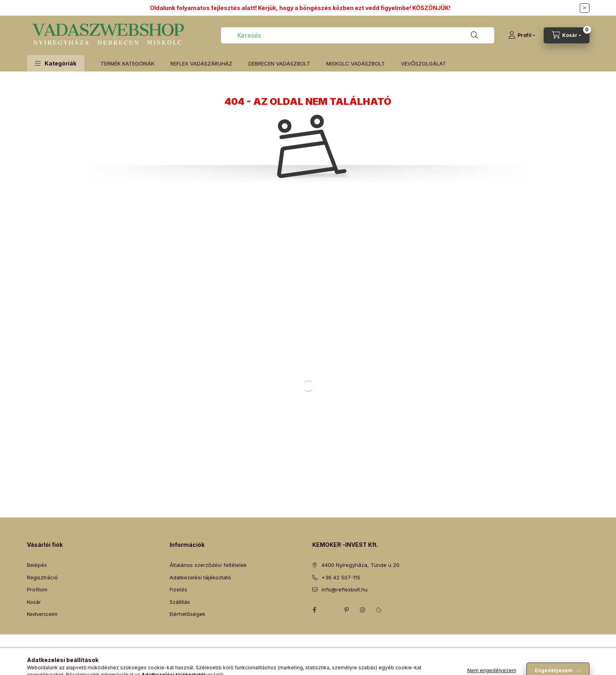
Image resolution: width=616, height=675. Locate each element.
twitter (331, 610)
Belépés (37, 565)
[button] (56, 63)
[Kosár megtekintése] (567, 35)
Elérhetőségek (187, 614)
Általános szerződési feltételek (208, 565)
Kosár (34, 602)
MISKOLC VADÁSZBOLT (356, 63)
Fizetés (178, 589)
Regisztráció (42, 577)
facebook (315, 610)
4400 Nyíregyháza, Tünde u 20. (361, 565)
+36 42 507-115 (341, 577)
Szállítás (180, 602)
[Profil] (522, 35)
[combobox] (358, 35)
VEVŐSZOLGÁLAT (424, 63)
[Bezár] (585, 8)
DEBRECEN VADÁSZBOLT (279, 63)
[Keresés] (475, 35)
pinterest (347, 610)
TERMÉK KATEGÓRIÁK (127, 63)
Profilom (37, 589)
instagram (363, 610)
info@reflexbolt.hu (345, 589)
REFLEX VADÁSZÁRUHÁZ (201, 63)
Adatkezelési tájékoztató (200, 577)
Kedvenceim (42, 614)
